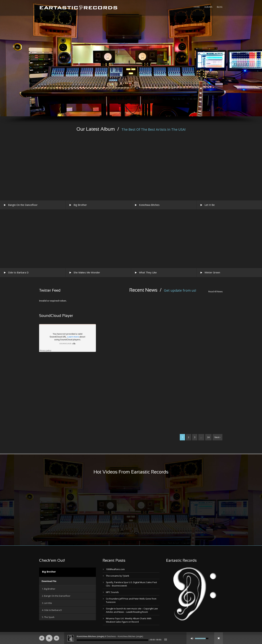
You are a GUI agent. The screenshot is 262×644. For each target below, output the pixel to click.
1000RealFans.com (115, 569)
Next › (217, 437)
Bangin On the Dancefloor (23, 205)
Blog (220, 7)
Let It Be (210, 205)
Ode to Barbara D (18, 272)
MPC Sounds (112, 592)
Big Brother (80, 205)
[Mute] (192, 638)
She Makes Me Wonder (87, 272)
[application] (68, 581)
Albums (208, 7)
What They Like (148, 272)
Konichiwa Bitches (149, 205)
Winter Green (212, 272)
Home (197, 7)
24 (208, 437)
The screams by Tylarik (118, 576)
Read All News (216, 291)
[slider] (112, 640)
